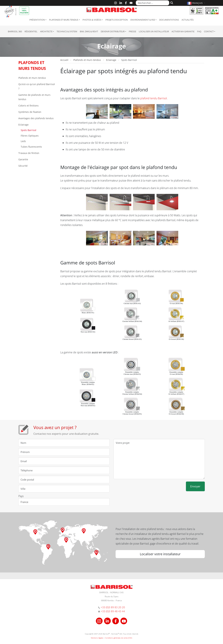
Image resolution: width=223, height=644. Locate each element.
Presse (132, 31)
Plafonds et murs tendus (32, 78)
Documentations (169, 20)
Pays (21, 496)
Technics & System (67, 31)
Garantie (23, 159)
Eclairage (23, 125)
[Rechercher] (171, 3)
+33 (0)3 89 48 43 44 (113, 611)
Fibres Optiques (29, 136)
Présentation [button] (37, 20)
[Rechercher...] (153, 3)
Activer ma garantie (183, 31)
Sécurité (23, 166)
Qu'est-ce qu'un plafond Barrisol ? (37, 86)
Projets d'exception (117, 20)
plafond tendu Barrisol (154, 98)
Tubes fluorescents (31, 147)
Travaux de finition (29, 153)
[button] (196, 3)
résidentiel (31, 31)
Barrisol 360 (15, 31)
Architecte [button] (46, 31)
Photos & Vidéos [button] (92, 20)
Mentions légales (97, 638)
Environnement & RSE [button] (143, 20)
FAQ (199, 31)
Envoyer (195, 486)
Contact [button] (209, 31)
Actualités (188, 20)
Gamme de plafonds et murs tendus (34, 97)
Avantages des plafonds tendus (36, 118)
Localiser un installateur (154, 31)
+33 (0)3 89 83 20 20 (113, 607)
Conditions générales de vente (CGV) (119, 638)
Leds (23, 141)
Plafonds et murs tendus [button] (64, 20)
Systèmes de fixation (30, 112)
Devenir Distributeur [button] (113, 31)
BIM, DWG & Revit (89, 31)
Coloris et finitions (28, 106)
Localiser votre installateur (160, 554)
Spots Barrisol (28, 130)
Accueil (64, 60)
